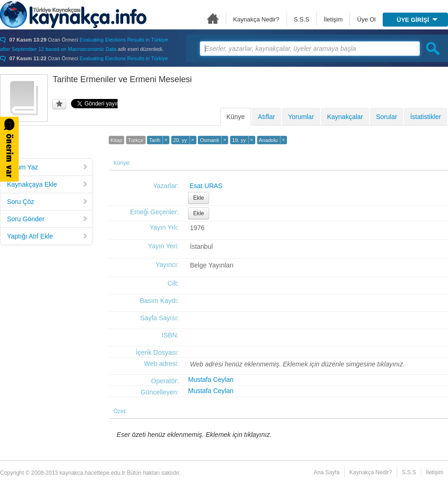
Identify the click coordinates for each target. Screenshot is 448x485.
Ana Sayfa (213, 18)
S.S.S (302, 19)
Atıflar (267, 117)
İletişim (333, 19)
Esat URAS (206, 186)
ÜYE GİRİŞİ (417, 20)
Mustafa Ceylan (211, 380)
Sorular (387, 117)
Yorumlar (301, 117)
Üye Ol (366, 19)
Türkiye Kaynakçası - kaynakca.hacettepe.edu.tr (73, 14)
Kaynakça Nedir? (256, 19)
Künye (236, 117)
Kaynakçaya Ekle (48, 184)
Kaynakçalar (345, 117)
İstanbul (201, 246)
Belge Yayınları (212, 265)
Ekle (199, 198)
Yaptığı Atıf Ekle (48, 236)
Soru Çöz (48, 202)
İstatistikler (426, 117)
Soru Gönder (48, 219)
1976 (197, 228)
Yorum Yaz (48, 167)
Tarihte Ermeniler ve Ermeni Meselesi (122, 79)
